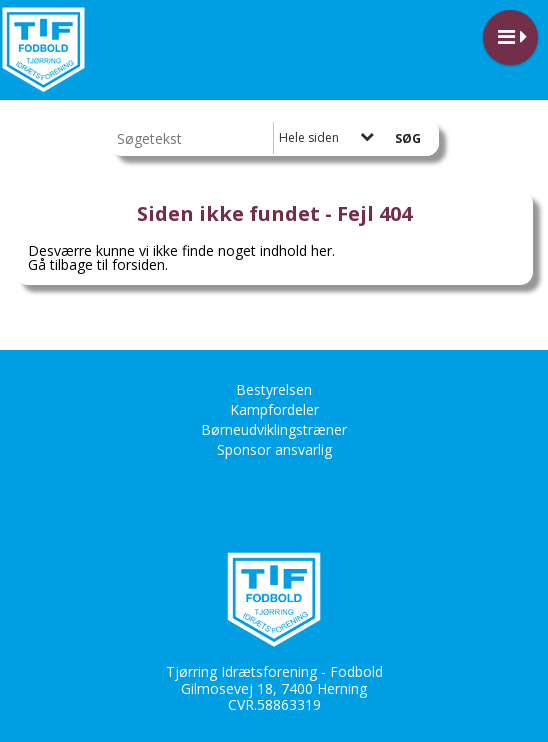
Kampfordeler (274, 409)
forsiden (138, 264)
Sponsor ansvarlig (274, 449)
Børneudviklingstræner (274, 429)
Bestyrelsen (274, 389)
